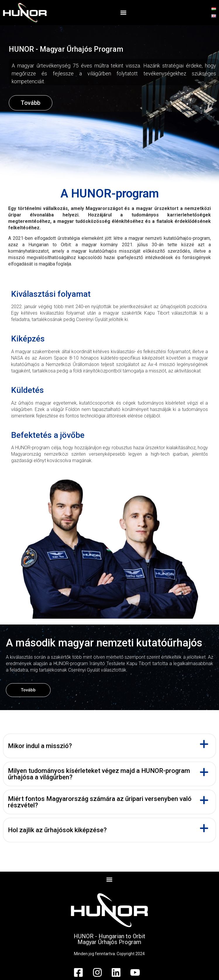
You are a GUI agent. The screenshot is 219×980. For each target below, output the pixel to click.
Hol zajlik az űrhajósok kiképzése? (57, 830)
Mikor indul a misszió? (40, 746)
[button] (123, 13)
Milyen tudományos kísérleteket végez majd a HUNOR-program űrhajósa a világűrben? (99, 774)
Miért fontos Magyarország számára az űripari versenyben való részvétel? (100, 802)
